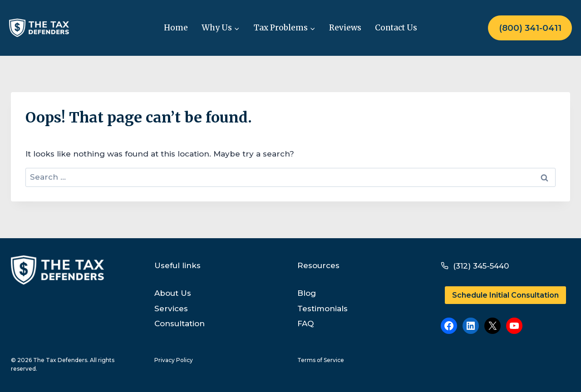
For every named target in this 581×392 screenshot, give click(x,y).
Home (176, 28)
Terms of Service (321, 360)
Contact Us (396, 28)
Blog (307, 293)
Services (171, 309)
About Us (173, 293)
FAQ (305, 323)
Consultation (180, 323)
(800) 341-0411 (530, 28)
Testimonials (323, 309)
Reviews (345, 28)
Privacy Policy (174, 360)
